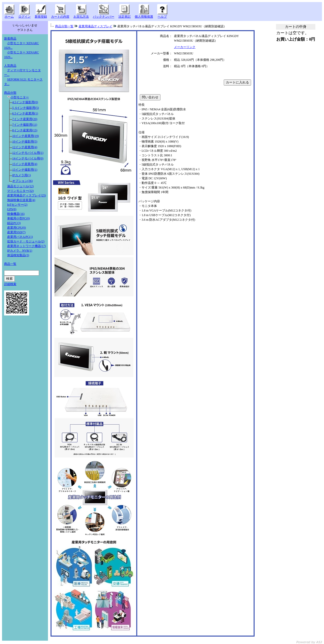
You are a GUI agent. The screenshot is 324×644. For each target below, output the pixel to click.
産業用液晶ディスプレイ (95, 26)
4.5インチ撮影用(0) (25, 102)
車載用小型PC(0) (18, 218)
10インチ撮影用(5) (25, 142)
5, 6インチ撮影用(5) (26, 108)
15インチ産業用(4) (25, 164)
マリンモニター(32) (20, 191)
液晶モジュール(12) (20, 186)
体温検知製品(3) (18, 255)
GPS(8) (12, 209)
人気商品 (10, 66)
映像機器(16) (16, 214)
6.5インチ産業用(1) (25, 113)
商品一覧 (10, 264)
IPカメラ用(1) (22, 175)
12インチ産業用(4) (25, 147)
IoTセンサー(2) (17, 205)
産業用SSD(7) (16, 232)
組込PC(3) (14, 223)
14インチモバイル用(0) (28, 158)
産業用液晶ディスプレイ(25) (27, 195)
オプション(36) (22, 181)
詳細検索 (10, 284)
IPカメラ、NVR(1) (20, 251)
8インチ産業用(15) (25, 130)
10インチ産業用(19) (26, 136)
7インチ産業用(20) (25, 119)
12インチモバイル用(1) (28, 153)
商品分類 (10, 93)
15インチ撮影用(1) (25, 170)
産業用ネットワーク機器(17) (27, 246)
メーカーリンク (185, 47)
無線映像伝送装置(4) (21, 200)
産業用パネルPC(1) (20, 237)
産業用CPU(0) (16, 228)
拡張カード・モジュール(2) (26, 241)
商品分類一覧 (64, 26)
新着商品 (10, 39)
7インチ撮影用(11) (25, 125)
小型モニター (20, 97)
